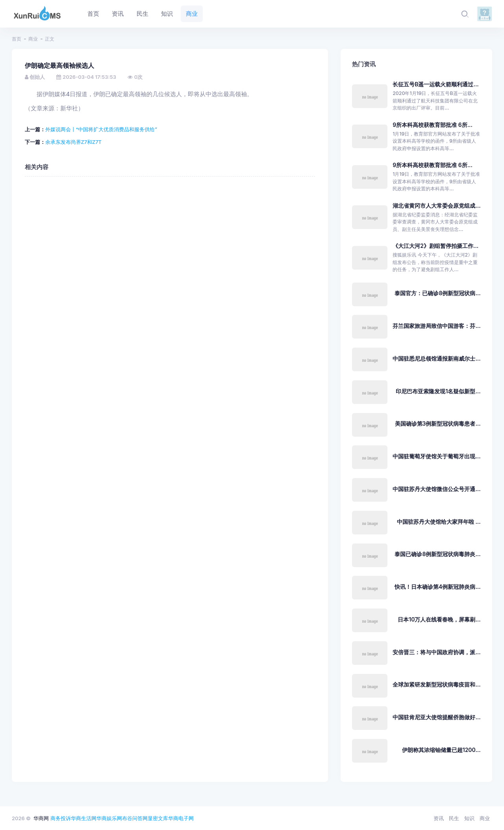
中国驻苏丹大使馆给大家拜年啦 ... (439, 522)
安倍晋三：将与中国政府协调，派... (436, 652)
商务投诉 (61, 818)
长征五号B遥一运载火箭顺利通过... (436, 84)
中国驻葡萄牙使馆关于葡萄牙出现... (436, 456)
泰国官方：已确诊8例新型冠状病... (437, 293)
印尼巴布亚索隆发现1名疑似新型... (438, 391)
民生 (454, 818)
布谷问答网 (135, 818)
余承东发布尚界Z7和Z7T (73, 142)
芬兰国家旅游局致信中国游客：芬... (436, 326)
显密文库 (158, 818)
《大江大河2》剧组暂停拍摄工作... (435, 246)
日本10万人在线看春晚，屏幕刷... (439, 619)
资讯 (439, 818)
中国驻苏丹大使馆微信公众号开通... (436, 489)
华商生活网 (84, 818)
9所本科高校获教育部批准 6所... (433, 125)
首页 (17, 39)
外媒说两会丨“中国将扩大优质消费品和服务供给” (101, 129)
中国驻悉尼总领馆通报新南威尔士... (436, 358)
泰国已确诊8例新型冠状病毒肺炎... (437, 554)
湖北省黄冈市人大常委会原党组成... (436, 206)
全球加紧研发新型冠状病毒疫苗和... (436, 684)
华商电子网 (181, 818)
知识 (469, 818)
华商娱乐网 (109, 818)
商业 (33, 39)
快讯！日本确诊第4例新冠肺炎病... (438, 587)
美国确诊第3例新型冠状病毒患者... (438, 423)
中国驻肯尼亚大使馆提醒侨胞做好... (436, 717)
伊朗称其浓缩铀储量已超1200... (441, 750)
